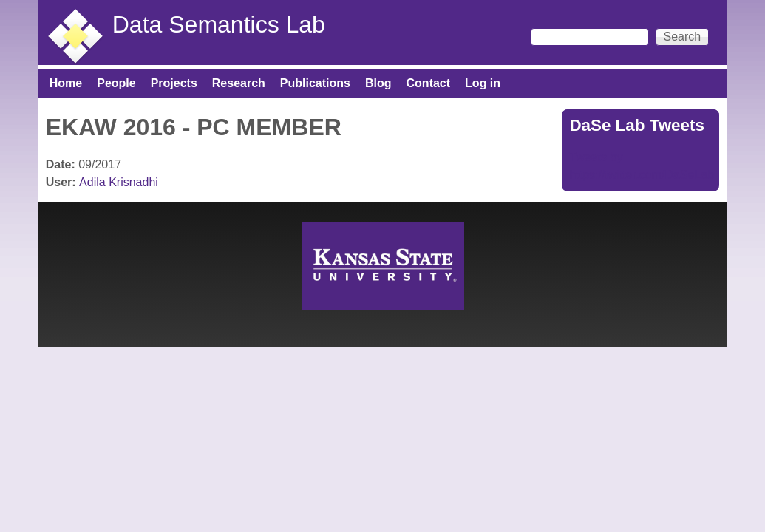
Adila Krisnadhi (119, 182)
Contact (429, 83)
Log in (483, 83)
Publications (315, 83)
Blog (378, 83)
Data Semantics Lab (219, 24)
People (116, 83)
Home (66, 83)
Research (239, 83)
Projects (174, 83)
